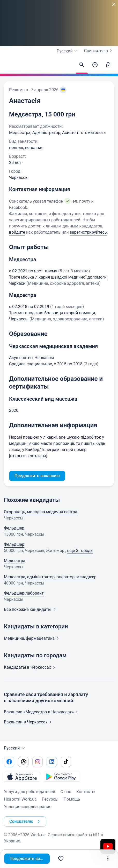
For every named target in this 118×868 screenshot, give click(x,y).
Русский (15, 748)
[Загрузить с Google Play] (62, 777)
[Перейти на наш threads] (23, 762)
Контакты (86, 792)
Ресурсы (50, 799)
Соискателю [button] (26, 822)
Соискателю (99, 51)
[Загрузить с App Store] (22, 777)
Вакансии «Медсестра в (42, 712)
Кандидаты (31, 667)
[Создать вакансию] (95, 65)
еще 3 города (80, 551)
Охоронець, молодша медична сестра (40, 512)
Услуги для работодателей (30, 792)
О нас (66, 792)
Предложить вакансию (30, 859)
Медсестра (15, 561)
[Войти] (108, 65)
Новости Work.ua (20, 799)
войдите (17, 232)
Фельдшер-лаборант (24, 593)
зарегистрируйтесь (88, 232)
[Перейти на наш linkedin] (52, 762)
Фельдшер (14, 528)
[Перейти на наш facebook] (9, 762)
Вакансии (29, 722)
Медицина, (32, 638)
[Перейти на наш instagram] (38, 762)
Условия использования (28, 807)
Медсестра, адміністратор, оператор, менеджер (50, 577)
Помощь (72, 799)
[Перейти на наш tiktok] (66, 762)
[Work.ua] (9, 66)
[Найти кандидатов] (82, 65)
